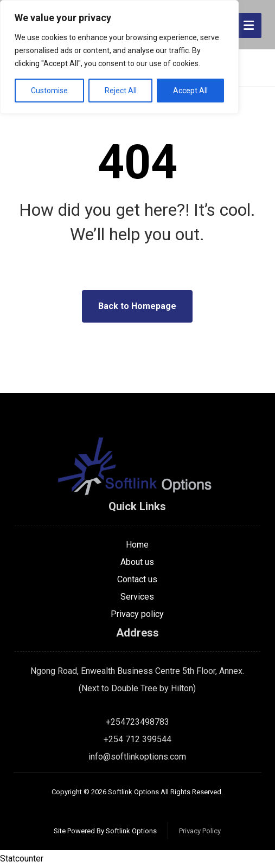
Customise (49, 91)
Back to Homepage (137, 306)
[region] (119, 57)
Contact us (137, 579)
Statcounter (22, 859)
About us (137, 562)
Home (137, 545)
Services (137, 597)
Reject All (121, 91)
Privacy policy (137, 614)
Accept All (190, 91)
